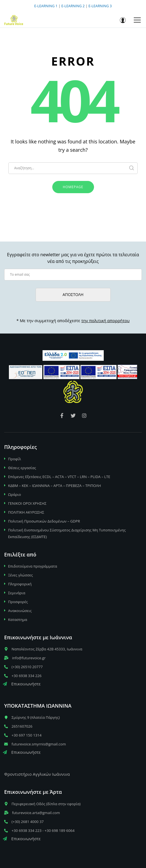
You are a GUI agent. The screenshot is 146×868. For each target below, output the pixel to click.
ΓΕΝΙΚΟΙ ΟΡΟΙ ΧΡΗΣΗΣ (27, 503)
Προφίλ (14, 459)
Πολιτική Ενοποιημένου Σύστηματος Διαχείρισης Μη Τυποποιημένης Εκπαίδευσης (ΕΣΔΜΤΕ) (67, 533)
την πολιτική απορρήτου (105, 320)
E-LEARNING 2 (73, 6)
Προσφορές (18, 602)
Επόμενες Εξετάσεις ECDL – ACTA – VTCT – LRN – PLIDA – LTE (59, 477)
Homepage (73, 187)
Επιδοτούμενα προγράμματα (33, 566)
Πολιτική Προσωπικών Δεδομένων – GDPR (44, 521)
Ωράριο (14, 494)
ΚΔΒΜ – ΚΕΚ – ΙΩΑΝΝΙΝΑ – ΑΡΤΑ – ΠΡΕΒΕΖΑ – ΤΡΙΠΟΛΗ (55, 486)
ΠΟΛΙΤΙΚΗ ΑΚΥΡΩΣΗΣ (26, 512)
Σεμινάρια (17, 593)
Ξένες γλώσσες (20, 575)
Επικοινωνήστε (22, 684)
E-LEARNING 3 (100, 6)
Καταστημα (18, 620)
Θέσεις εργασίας (22, 468)
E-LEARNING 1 (46, 6)
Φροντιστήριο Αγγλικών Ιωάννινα (37, 774)
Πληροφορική (20, 584)
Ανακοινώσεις (20, 611)
